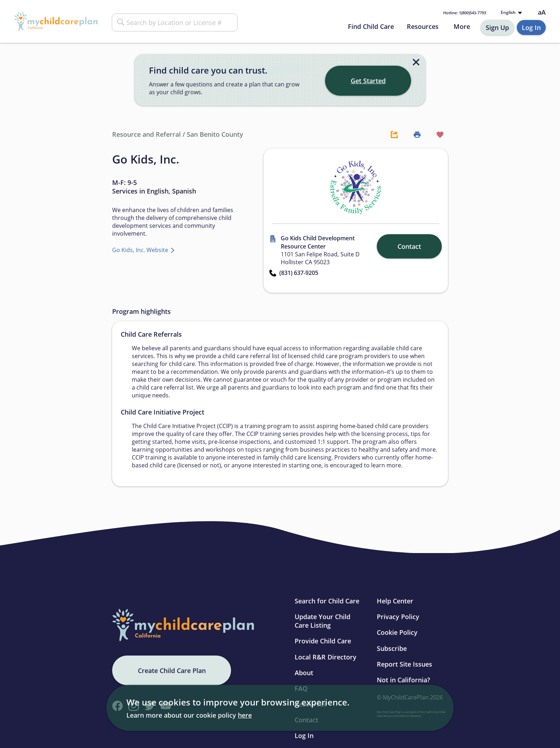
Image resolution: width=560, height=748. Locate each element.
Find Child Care (371, 26)
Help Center (395, 601)
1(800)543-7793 (465, 13)
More (462, 26)
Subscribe (392, 648)
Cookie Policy (397, 632)
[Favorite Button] (436, 134)
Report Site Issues (404, 664)
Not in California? (403, 680)
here (245, 715)
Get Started (368, 81)
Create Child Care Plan (172, 671)
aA (542, 12)
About (304, 673)
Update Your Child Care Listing (322, 621)
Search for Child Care (327, 601)
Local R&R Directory (326, 657)
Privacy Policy (398, 617)
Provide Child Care (323, 641)
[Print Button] (414, 134)
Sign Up (497, 27)
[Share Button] (391, 134)
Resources (423, 26)
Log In (531, 27)
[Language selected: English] (511, 13)
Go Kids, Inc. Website (141, 250)
